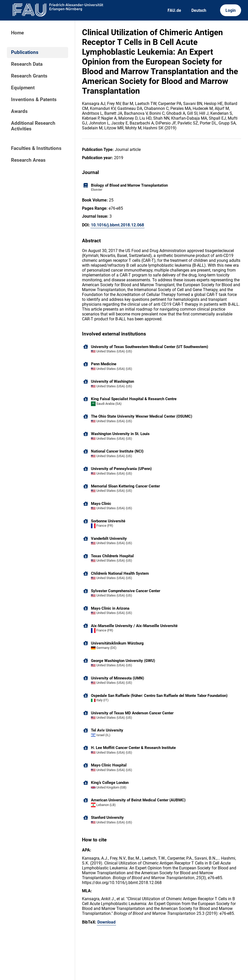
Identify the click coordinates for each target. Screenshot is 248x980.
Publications (25, 52)
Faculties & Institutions (36, 148)
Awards (19, 111)
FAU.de (174, 10)
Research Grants (29, 76)
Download (106, 922)
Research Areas (28, 160)
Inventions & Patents (34, 100)
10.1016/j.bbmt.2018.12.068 (117, 225)
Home (17, 33)
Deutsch (199, 10)
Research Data (27, 64)
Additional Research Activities (33, 126)
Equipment (23, 88)
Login (231, 10)
